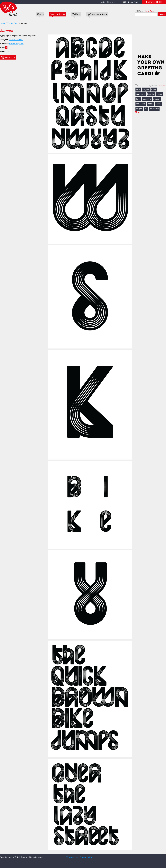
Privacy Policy (86, 857)
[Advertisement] (151, 36)
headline (151, 94)
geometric (141, 94)
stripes (139, 109)
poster (151, 104)
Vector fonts (58, 14)
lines (138, 99)
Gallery (76, 14)
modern (157, 99)
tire (146, 109)
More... (139, 112)
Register (111, 2)
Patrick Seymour (16, 40)
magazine (147, 99)
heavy (160, 94)
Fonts (40, 14)
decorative (154, 109)
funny (154, 90)
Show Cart (133, 2)
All (137, 11)
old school (141, 104)
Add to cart (8, 57)
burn (138, 90)
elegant (146, 90)
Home (3, 23)
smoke (159, 104)
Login (102, 2)
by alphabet (153, 86)
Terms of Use (72, 857)
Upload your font (97, 14)
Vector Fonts (150, 11)
